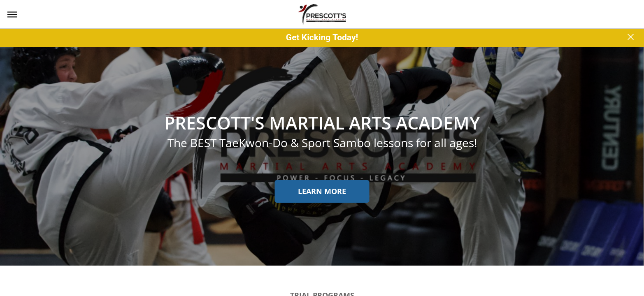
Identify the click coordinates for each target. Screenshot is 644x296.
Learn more (322, 191)
